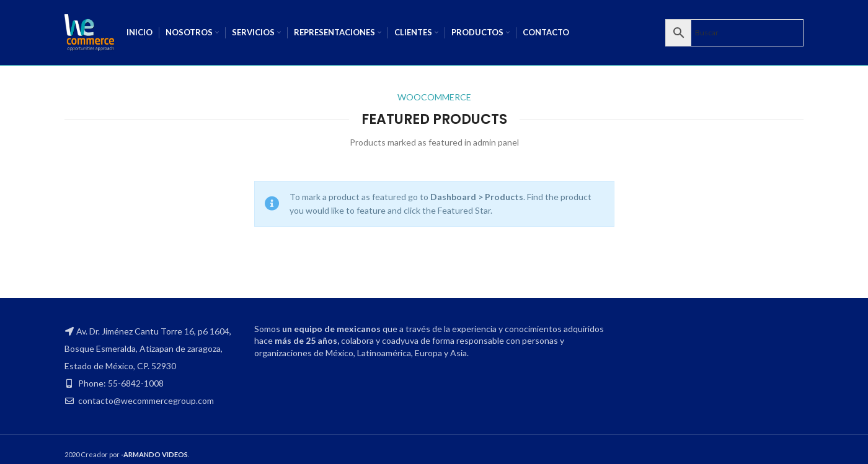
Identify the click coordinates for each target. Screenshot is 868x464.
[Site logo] (89, 31)
